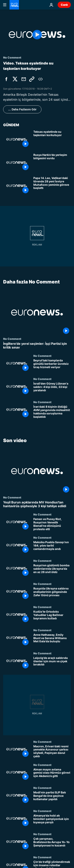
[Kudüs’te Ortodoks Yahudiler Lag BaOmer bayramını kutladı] (52, 617)
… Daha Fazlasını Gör (22, 109)
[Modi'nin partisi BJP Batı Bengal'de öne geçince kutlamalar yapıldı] (52, 798)
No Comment (12, 339)
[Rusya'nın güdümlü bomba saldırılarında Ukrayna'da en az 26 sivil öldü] (52, 571)
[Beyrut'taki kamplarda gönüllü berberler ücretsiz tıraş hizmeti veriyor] (52, 366)
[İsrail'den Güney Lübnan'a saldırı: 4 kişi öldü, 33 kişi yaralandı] (52, 389)
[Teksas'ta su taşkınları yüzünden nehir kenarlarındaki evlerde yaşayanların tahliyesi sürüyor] (52, 139)
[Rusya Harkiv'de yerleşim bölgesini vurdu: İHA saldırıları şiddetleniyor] (52, 163)
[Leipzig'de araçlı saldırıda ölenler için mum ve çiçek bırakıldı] (52, 663)
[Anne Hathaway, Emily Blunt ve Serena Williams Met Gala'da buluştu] (52, 640)
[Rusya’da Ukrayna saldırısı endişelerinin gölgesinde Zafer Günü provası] (52, 594)
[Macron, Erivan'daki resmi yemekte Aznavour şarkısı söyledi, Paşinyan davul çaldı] (52, 752)
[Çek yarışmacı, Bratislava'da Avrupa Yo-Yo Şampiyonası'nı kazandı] (52, 844)
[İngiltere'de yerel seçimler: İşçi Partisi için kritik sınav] (37, 346)
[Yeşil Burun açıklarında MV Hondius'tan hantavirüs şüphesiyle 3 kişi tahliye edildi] (37, 504)
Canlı (64, 5)
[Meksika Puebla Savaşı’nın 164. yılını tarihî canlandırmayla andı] (52, 547)
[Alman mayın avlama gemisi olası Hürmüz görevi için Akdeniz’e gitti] (52, 775)
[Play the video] (37, 35)
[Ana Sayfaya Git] (14, 5)
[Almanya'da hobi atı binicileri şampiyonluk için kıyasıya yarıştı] (52, 821)
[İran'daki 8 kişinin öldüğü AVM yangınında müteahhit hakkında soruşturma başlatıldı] (52, 412)
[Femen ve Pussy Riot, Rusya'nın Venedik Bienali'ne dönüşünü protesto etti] (52, 524)
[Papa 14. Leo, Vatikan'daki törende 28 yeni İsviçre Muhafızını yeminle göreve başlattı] (52, 186)
